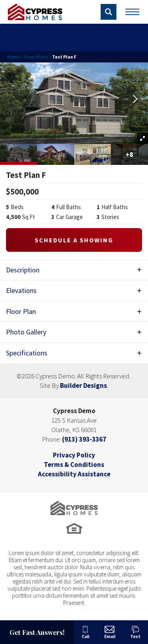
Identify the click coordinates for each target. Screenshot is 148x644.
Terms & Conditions (74, 465)
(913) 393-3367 (84, 439)
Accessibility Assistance (74, 474)
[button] (109, 12)
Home (13, 57)
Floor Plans (36, 57)
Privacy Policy (74, 455)
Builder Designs (83, 385)
